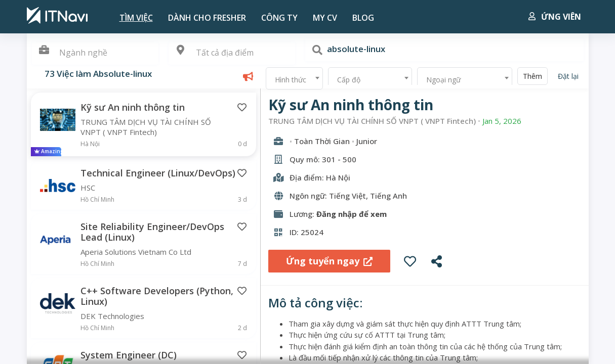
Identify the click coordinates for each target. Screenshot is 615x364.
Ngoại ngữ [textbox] (443, 80)
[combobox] (232, 53)
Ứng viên (555, 17)
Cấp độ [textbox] (349, 80)
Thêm (532, 76)
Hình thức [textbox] (291, 80)
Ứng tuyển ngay (329, 261)
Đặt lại (568, 76)
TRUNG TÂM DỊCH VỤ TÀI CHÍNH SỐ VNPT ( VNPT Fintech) (372, 121)
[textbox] (232, 53)
